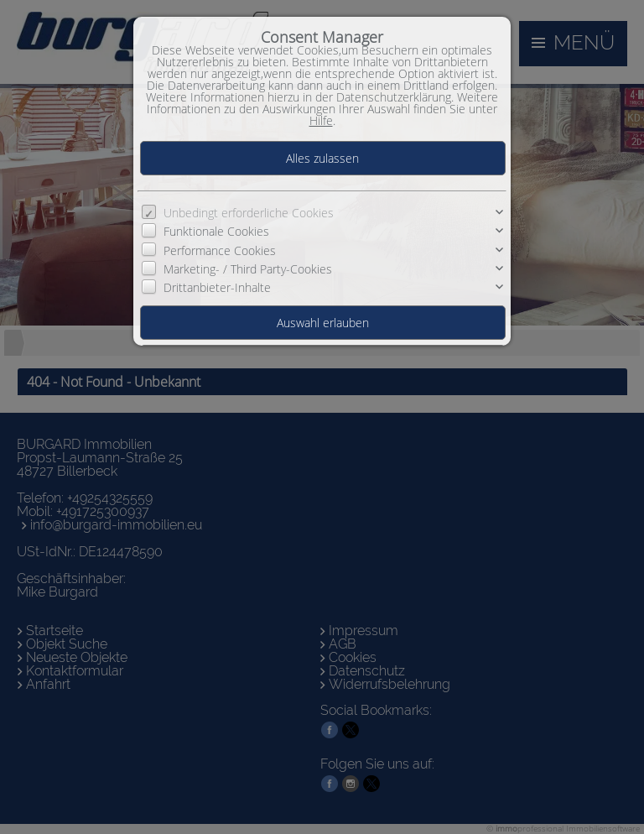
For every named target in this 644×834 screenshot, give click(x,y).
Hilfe (321, 120)
